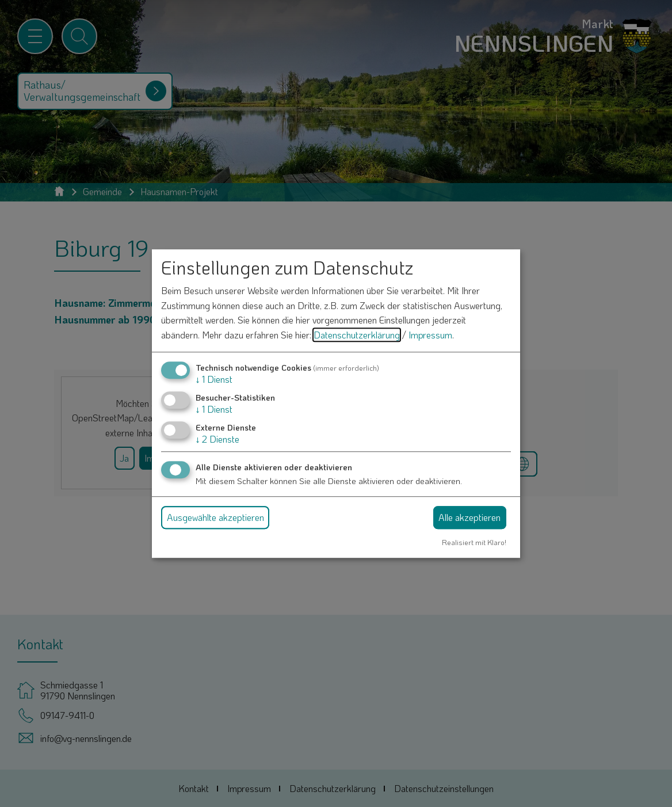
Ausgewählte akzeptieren (215, 517)
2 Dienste (217, 439)
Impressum (430, 335)
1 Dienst (214, 379)
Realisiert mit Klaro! (474, 542)
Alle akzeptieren (469, 517)
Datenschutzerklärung (357, 335)
